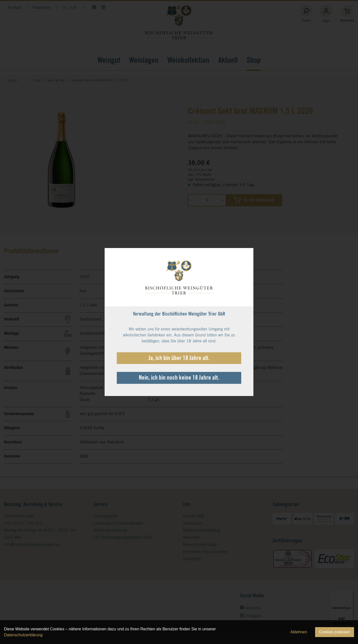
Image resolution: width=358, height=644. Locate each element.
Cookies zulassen (335, 632)
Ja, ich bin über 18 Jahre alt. (179, 359)
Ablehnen (299, 632)
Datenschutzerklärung (23, 635)
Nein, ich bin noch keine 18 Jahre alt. (179, 378)
